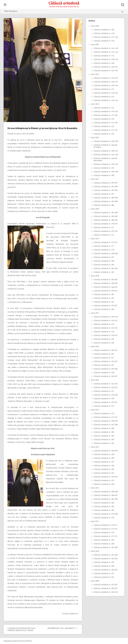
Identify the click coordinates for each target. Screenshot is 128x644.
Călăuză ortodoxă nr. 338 (103, 343)
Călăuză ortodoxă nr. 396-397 (105, 183)
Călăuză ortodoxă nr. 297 (103, 462)
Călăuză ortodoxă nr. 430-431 (105, 82)
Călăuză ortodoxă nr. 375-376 (105, 231)
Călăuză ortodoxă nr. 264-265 (105, 555)
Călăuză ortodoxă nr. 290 (103, 484)
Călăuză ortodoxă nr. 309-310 (105, 421)
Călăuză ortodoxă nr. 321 (103, 391)
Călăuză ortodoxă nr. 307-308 (105, 425)
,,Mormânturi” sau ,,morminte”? (63, 628)
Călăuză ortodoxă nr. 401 (103, 168)
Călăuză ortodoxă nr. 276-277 (105, 525)
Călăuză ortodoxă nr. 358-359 (105, 283)
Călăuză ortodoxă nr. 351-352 (105, 306)
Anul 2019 (94, 239)
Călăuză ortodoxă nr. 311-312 (105, 417)
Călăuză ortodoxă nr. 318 (103, 399)
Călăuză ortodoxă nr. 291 (103, 480)
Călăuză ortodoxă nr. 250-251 (105, 588)
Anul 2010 (94, 551)
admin (32, 134)
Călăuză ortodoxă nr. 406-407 (105, 151)
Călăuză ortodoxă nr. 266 (103, 544)
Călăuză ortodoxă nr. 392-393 (105, 190)
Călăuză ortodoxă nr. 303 (103, 440)
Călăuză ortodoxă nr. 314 (103, 406)
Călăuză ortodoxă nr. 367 (103, 257)
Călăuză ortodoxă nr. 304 (103, 436)
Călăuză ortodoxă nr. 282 (103, 507)
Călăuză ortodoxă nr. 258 (103, 566)
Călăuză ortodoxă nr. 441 (103, 56)
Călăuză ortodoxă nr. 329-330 (105, 369)
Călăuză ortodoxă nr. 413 (103, 126)
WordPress (28, 641)
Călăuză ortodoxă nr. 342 (103, 332)
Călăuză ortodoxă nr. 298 (103, 458)
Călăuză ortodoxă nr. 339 (103, 339)
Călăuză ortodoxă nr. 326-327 (105, 376)
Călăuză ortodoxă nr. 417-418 (105, 115)
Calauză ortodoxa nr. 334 (103, 358)
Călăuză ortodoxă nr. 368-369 (105, 254)
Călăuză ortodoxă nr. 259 (103, 562)
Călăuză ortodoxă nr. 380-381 (105, 220)
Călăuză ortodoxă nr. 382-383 (105, 216)
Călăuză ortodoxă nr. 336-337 (105, 350)
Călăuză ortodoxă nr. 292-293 (105, 477)
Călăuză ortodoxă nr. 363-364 (105, 268)
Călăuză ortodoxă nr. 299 (103, 454)
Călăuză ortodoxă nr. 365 (103, 265)
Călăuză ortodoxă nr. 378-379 (105, 224)
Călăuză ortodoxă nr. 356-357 (105, 291)
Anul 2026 (94, 26)
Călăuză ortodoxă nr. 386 (103, 205)
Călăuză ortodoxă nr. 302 (103, 443)
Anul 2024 (94, 74)
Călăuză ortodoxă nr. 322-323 (105, 387)
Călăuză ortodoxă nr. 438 (103, 63)
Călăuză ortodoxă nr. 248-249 (105, 592)
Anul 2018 (94, 276)
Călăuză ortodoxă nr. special (105, 287)
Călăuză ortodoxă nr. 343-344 (105, 328)
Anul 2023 (94, 104)
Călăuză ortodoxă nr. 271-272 (105, 536)
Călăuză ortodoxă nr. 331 (103, 365)
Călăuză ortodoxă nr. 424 (103, 97)
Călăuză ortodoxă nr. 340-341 (105, 335)
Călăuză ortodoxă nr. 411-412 (105, 130)
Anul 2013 (94, 447)
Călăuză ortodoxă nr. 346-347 (105, 321)
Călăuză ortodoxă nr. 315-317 (105, 402)
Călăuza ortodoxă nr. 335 (103, 354)
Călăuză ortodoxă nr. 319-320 (105, 395)
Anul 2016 (94, 347)
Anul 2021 (94, 179)
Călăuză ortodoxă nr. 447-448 (105, 37)
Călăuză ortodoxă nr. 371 (103, 246)
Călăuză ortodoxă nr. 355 (103, 294)
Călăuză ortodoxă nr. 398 (103, 175)
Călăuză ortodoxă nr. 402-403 (105, 164)
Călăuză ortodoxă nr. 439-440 (105, 59)
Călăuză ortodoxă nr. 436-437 (105, 67)
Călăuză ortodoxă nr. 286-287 (105, 495)
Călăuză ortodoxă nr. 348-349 (105, 317)
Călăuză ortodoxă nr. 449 (103, 33)
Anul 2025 (94, 45)
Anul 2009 (94, 581)
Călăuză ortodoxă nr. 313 (103, 414)
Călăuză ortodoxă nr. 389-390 (105, 198)
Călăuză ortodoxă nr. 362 (103, 272)
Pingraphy (8, 641)
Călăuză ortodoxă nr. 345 (103, 324)
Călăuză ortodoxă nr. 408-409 (105, 141)
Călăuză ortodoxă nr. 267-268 (105, 547)
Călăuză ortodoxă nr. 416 (103, 119)
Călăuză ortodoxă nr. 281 (103, 510)
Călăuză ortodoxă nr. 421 (103, 108)
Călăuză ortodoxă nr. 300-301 (105, 451)
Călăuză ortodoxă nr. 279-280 (105, 514)
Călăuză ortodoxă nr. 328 (103, 373)
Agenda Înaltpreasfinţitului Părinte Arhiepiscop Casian (22, 629)
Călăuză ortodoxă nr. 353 (103, 302)
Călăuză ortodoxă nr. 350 (103, 309)
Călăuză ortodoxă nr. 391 (103, 194)
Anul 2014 (94, 410)
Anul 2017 (94, 313)
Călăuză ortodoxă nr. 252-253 (105, 585)
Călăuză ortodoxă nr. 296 (103, 466)
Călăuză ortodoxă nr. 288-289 (105, 492)
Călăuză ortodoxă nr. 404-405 (105, 155)
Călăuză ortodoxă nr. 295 (103, 469)
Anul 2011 (94, 521)
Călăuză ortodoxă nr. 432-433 (105, 78)
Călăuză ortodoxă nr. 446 (103, 41)
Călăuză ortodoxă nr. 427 (103, 89)
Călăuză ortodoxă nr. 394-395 (105, 187)
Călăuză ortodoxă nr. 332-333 (105, 361)
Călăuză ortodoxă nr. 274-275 (105, 529)
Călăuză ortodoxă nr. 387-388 (105, 201)
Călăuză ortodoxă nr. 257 (103, 574)
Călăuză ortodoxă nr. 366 (103, 261)
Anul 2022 (94, 138)
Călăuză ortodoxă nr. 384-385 (105, 213)
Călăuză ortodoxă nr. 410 (103, 134)
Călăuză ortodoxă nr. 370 (103, 250)
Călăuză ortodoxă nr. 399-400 (105, 172)
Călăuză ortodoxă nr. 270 (103, 533)
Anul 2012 (94, 488)
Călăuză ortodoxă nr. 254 (103, 577)
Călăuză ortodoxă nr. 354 (103, 298)
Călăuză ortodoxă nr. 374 (103, 235)
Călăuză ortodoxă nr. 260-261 (105, 570)
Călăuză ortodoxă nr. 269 (103, 540)
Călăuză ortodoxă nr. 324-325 (105, 384)
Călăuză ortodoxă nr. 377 (103, 228)
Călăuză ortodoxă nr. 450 (103, 30)
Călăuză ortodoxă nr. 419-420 (105, 112)
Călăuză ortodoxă (64, 3)
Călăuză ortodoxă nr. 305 (103, 432)
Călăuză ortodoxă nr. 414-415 (105, 123)
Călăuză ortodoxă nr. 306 (103, 428)
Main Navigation (64, 12)
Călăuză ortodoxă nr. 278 (103, 518)
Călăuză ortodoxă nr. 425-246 (105, 93)
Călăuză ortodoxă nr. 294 (103, 473)
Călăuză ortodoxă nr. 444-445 (105, 48)
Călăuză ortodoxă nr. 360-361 (105, 280)
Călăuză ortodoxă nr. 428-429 (105, 86)
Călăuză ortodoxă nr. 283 (103, 503)
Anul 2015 (94, 380)
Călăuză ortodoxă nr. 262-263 (105, 559)
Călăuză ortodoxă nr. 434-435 (105, 71)
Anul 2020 (94, 209)
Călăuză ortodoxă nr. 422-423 (105, 100)
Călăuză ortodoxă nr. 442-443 (105, 52)
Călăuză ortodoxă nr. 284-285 (105, 499)
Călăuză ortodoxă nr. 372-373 (105, 242)
